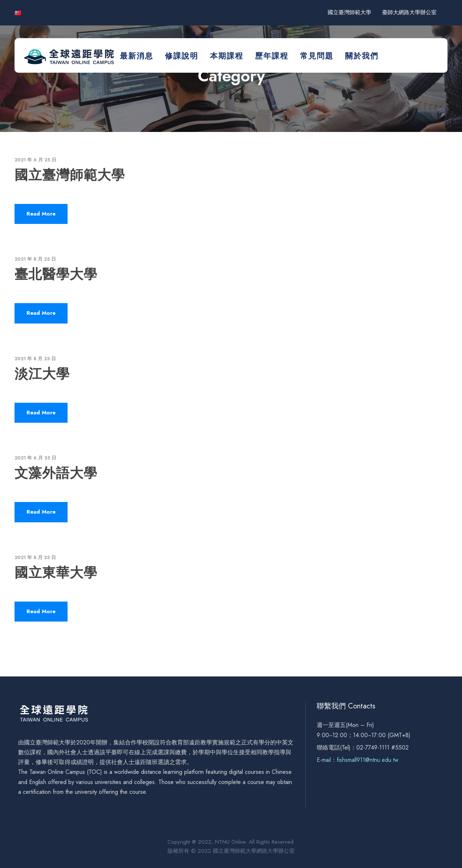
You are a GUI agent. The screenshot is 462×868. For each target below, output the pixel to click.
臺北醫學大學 (56, 274)
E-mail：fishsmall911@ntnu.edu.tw (358, 760)
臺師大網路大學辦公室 (409, 12)
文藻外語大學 (56, 473)
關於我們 (362, 56)
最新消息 (137, 56)
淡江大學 (42, 374)
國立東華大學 (56, 572)
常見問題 (317, 56)
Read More (41, 214)
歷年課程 (272, 56)
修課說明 (182, 56)
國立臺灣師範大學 (349, 12)
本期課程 (227, 56)
